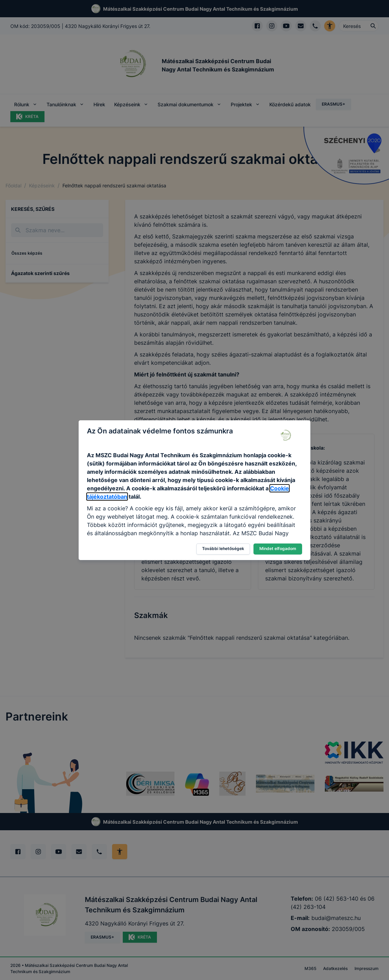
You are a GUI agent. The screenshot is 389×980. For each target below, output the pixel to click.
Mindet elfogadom (278, 548)
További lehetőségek (223, 548)
